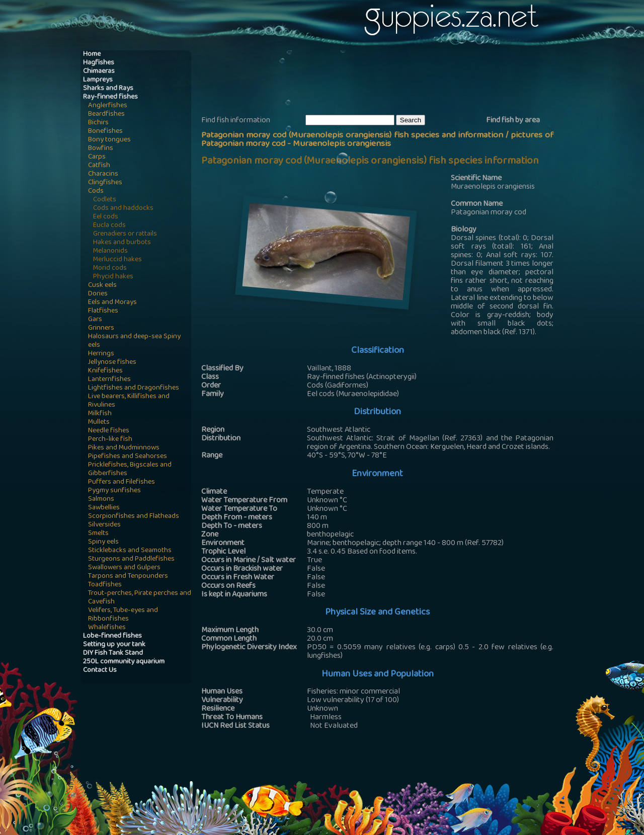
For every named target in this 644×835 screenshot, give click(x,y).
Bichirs (98, 123)
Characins (103, 174)
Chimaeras (99, 72)
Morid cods (110, 269)
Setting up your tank (114, 645)
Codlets (105, 200)
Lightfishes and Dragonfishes (134, 388)
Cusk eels (102, 286)
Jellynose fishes (112, 363)
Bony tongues (109, 140)
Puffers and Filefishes (122, 482)
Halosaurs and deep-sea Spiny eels (134, 341)
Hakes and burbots (122, 243)
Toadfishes (105, 585)
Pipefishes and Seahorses (128, 457)
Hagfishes (99, 63)
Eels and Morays (112, 303)
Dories (98, 294)
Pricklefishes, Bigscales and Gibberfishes (130, 470)
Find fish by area (513, 121)
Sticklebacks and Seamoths (130, 551)
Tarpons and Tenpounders (128, 577)
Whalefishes (107, 628)
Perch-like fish (110, 440)
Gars (95, 320)
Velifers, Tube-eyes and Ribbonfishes (123, 615)
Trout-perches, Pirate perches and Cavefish (140, 598)
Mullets (99, 423)
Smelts (98, 534)
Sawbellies (104, 508)
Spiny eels (103, 542)
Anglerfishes (108, 106)
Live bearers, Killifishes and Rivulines (129, 401)
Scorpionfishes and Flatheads (134, 517)
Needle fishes (109, 431)
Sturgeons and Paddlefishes (131, 559)
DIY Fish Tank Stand (113, 654)
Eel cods (106, 217)
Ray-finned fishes (110, 97)
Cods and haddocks (123, 209)
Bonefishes (105, 132)
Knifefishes (105, 371)
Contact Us (100, 671)
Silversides (104, 525)
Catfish (99, 166)
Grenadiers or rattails (125, 234)
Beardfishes (106, 115)
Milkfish (100, 414)
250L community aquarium (124, 662)
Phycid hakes (113, 277)
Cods (96, 192)
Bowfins (101, 149)
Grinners (101, 328)
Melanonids (110, 251)
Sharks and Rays (108, 89)
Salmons (101, 500)
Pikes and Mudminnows (124, 448)
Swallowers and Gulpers (124, 568)
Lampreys (98, 80)
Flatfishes (103, 311)
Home (92, 55)
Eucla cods (109, 226)
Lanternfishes (109, 380)
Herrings (101, 354)
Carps (97, 157)
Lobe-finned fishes (112, 636)
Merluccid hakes (117, 260)
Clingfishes (105, 183)
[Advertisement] (384, 81)
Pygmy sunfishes (114, 491)
